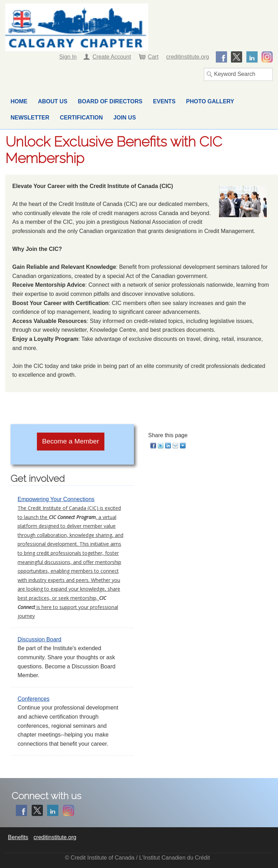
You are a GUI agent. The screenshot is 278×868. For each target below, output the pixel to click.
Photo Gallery (210, 101)
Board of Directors (110, 101)
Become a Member (71, 441)
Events (164, 101)
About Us (53, 101)
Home (19, 101)
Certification (81, 118)
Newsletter (30, 118)
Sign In (68, 57)
